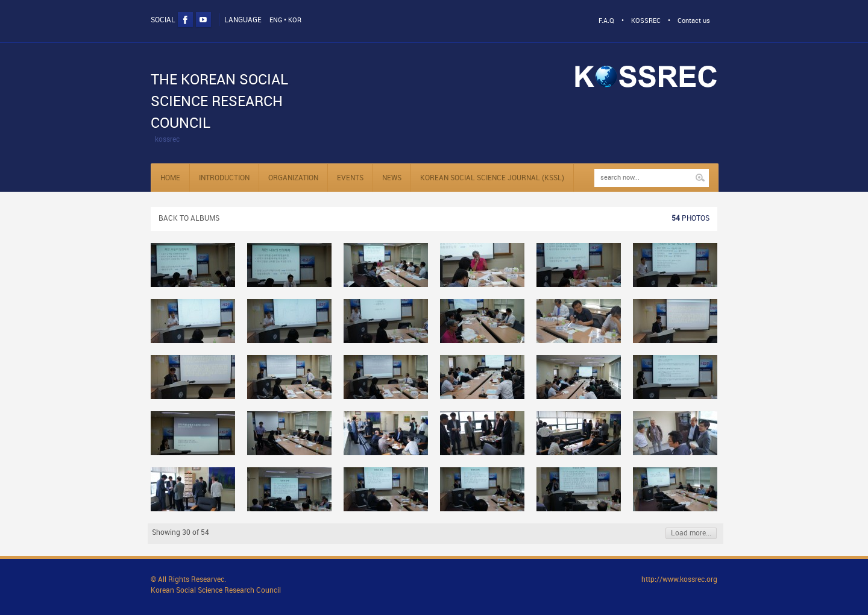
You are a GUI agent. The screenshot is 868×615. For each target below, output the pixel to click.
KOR (295, 20)
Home (170, 178)
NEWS (392, 178)
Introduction (224, 178)
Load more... (691, 533)
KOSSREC (646, 21)
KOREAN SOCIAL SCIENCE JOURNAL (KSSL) (492, 178)
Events (350, 178)
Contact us (694, 21)
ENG (276, 20)
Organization (293, 178)
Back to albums (189, 219)
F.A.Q (606, 21)
